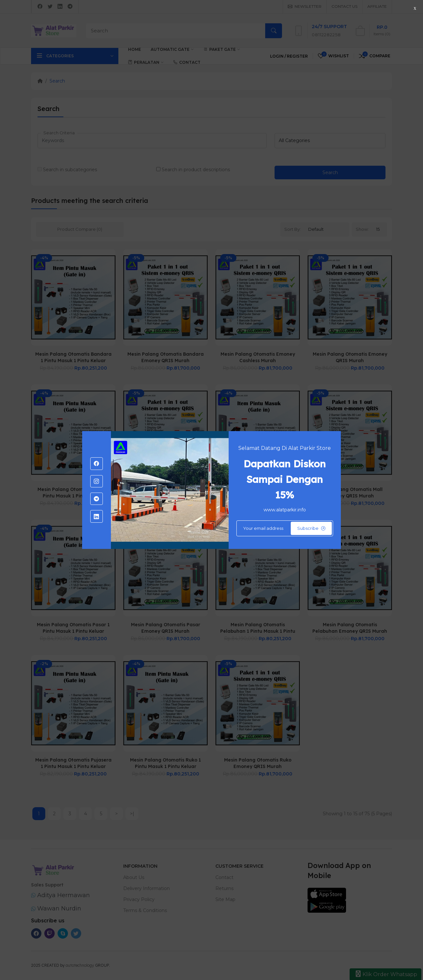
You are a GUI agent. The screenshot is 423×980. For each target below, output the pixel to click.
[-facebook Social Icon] (96, 463)
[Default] (285, 529)
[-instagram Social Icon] (96, 481)
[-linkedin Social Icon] (96, 516)
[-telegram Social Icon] (96, 499)
